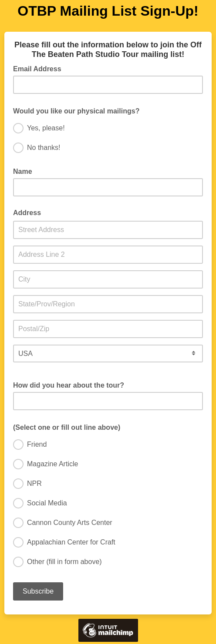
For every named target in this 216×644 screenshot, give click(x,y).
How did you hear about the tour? (69, 385)
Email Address (40, 68)
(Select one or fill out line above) (69, 427)
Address (27, 213)
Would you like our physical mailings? (79, 110)
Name (23, 171)
